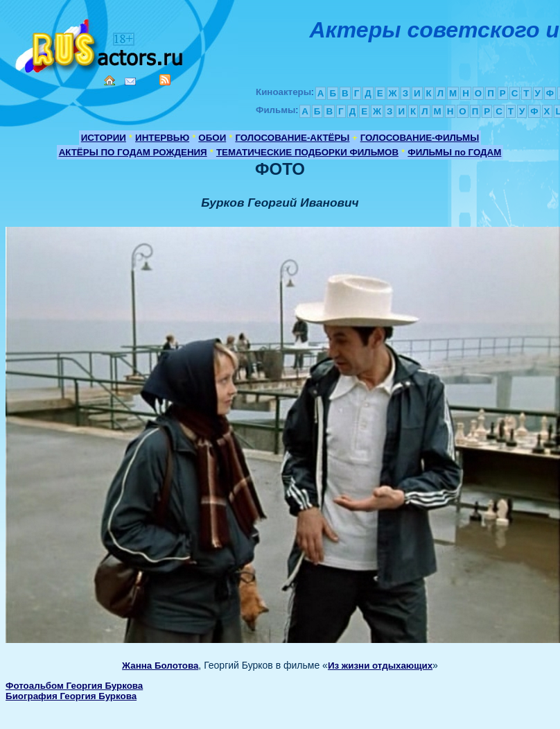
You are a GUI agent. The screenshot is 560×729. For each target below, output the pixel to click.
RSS (165, 80)
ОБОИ (212, 138)
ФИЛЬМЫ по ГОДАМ (454, 152)
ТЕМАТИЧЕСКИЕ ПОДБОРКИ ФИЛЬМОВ (307, 152)
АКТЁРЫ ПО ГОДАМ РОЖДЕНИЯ (133, 152)
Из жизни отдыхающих (380, 666)
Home (110, 80)
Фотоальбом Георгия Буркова (74, 686)
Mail (130, 82)
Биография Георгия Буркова (71, 696)
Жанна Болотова (160, 666)
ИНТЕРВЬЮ (162, 138)
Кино (100, 43)
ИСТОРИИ (104, 138)
